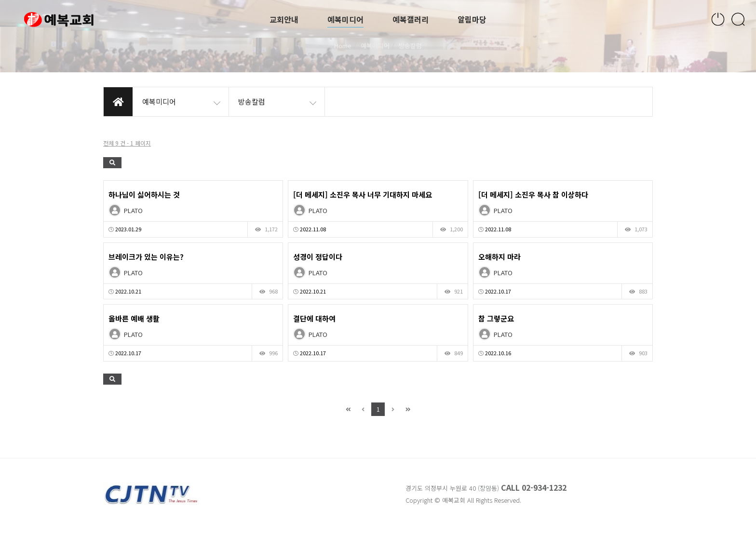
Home (343, 46)
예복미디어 (345, 19)
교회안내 (284, 19)
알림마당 (472, 19)
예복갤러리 (411, 19)
